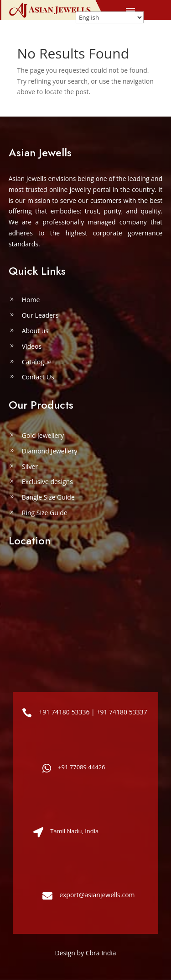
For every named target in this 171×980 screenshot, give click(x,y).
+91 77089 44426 (81, 767)
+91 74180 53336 (64, 712)
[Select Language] (110, 17)
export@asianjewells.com (97, 895)
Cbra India (101, 953)
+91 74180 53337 (122, 712)
